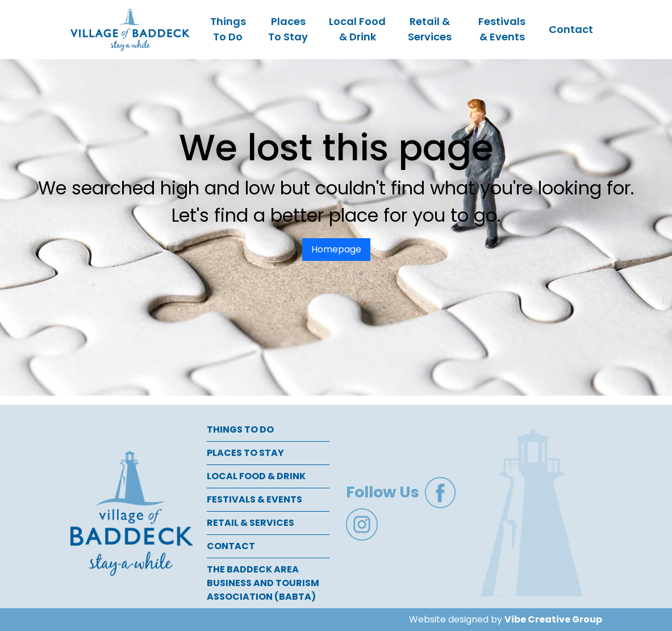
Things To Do (228, 29)
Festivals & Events (502, 29)
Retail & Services (430, 29)
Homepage (336, 249)
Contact (571, 29)
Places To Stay (288, 29)
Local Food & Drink (357, 29)
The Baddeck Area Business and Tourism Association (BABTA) (263, 583)
